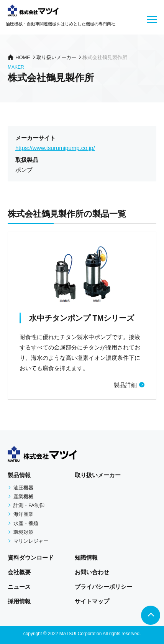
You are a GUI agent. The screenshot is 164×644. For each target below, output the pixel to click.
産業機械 (23, 497)
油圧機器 (23, 488)
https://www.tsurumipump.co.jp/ (55, 148)
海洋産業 (23, 514)
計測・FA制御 (29, 505)
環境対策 (23, 532)
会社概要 (19, 572)
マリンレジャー (31, 541)
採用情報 (19, 601)
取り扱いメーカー (98, 475)
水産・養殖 (26, 523)
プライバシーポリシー (103, 587)
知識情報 (86, 558)
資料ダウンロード (31, 558)
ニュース (19, 587)
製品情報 (19, 475)
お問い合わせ (92, 572)
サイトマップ (92, 601)
